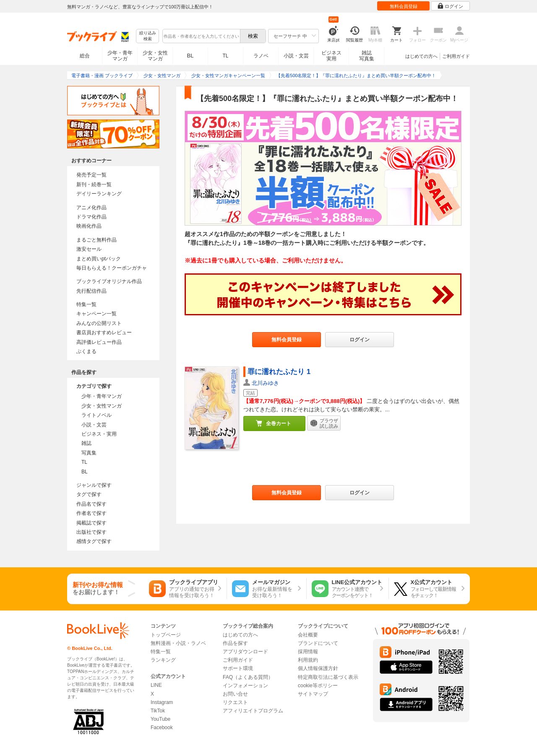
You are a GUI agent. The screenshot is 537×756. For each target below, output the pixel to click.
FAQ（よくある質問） (248, 677)
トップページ (166, 635)
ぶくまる (86, 351)
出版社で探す (91, 532)
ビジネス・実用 (99, 434)
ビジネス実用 (331, 56)
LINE (156, 685)
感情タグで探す (94, 541)
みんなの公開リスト (99, 323)
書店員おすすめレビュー (104, 333)
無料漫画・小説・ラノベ (178, 643)
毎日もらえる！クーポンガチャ (112, 268)
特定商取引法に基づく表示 (328, 677)
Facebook (162, 727)
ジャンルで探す (94, 485)
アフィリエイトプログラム (253, 711)
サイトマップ (313, 694)
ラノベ (261, 56)
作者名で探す (91, 513)
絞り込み (148, 36)
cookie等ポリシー (318, 686)
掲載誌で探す (91, 523)
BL (190, 56)
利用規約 (308, 660)
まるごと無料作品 (96, 240)
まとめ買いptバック (99, 259)
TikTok (158, 711)
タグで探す (89, 494)
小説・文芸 (296, 56)
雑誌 (86, 443)
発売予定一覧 (91, 175)
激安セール (89, 249)
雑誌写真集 (367, 56)
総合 (85, 56)
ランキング (163, 660)
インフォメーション (245, 686)
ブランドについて (318, 643)
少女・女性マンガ (155, 56)
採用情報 (308, 652)
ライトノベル (96, 415)
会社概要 (308, 635)
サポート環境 (238, 668)
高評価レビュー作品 (99, 342)
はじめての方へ (421, 56)
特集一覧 (86, 304)
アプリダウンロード (245, 652)
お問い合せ (235, 694)
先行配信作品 (91, 291)
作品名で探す (91, 504)
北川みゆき (265, 383)
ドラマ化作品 (91, 217)
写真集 (89, 453)
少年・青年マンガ (120, 56)
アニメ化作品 (91, 208)
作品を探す (235, 643)
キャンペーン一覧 (96, 314)
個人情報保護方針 (318, 668)
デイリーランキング (99, 194)
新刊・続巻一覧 (94, 184)
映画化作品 (89, 226)
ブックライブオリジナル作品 (109, 281)
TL (225, 56)
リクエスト (235, 702)
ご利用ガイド (456, 56)
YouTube (160, 719)
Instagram (162, 702)
